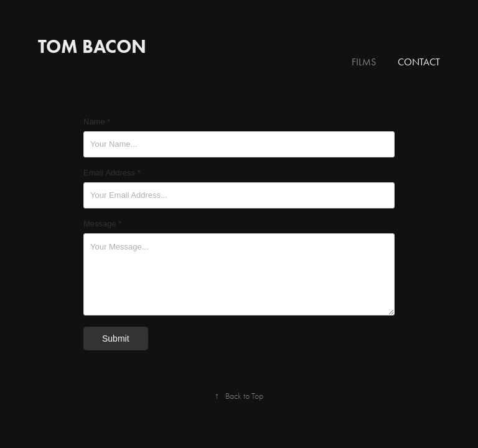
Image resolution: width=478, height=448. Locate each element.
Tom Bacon (92, 46)
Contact (419, 62)
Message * (102, 224)
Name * (97, 122)
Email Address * (112, 173)
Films (364, 62)
